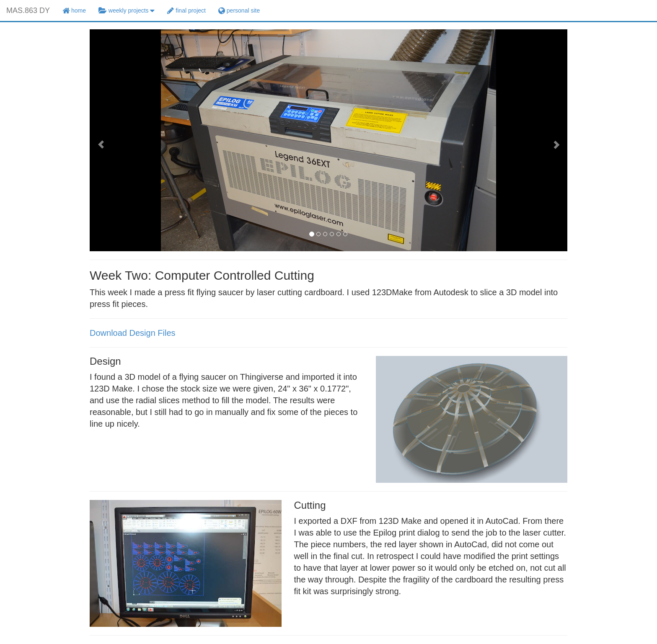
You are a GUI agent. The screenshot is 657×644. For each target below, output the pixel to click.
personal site (239, 10)
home (74, 10)
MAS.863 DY (28, 10)
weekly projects (127, 10)
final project (186, 10)
